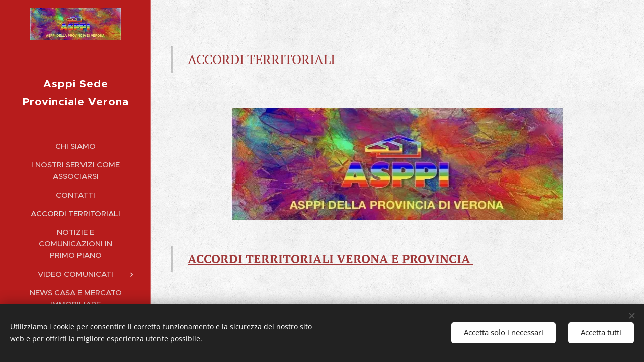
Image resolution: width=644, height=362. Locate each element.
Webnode (399, 351)
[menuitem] (75, 133)
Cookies (438, 351)
